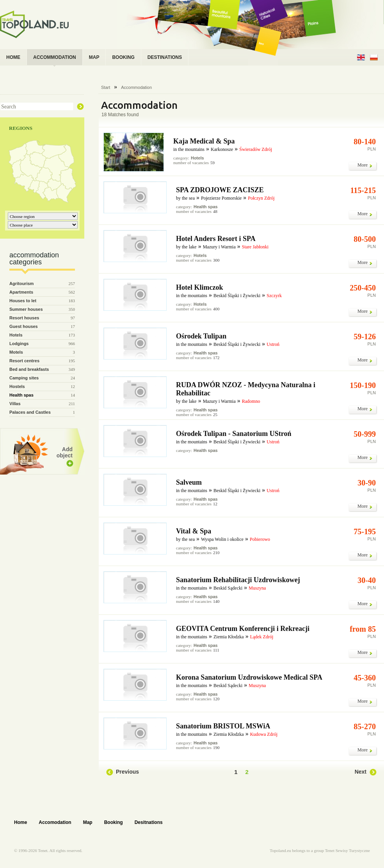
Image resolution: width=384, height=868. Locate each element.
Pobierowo (260, 539)
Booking (114, 822)
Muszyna (257, 588)
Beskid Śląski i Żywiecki (237, 296)
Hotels (16, 335)
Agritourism (21, 283)
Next (361, 772)
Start (106, 87)
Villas (15, 404)
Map (88, 822)
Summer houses (26, 309)
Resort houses (24, 318)
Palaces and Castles (30, 412)
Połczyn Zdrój (261, 198)
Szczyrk (274, 296)
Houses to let (23, 301)
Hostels (17, 386)
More (363, 165)
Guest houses (24, 326)
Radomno (251, 401)
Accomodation (55, 822)
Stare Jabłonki (255, 247)
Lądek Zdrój (262, 637)
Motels (16, 352)
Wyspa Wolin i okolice (222, 539)
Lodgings (19, 344)
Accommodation (136, 87)
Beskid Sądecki (228, 588)
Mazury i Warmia (219, 247)
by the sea (185, 198)
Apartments (21, 292)
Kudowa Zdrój (264, 734)
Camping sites (24, 378)
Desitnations (149, 822)
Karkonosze (222, 149)
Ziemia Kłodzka (229, 637)
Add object (65, 452)
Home (20, 822)
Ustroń (273, 344)
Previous (127, 772)
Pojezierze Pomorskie (221, 198)
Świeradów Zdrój (256, 149)
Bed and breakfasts (29, 369)
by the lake (186, 247)
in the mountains (189, 149)
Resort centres (24, 361)
